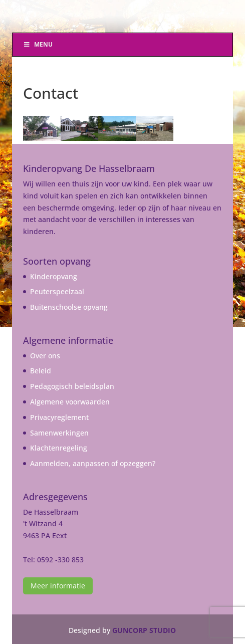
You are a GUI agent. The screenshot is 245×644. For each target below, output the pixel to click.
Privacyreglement (59, 417)
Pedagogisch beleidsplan (72, 386)
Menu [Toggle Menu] (38, 44)
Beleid (41, 371)
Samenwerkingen (59, 433)
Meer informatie (58, 586)
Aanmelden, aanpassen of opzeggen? (93, 463)
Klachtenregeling (59, 448)
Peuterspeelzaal (57, 291)
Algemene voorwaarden (70, 402)
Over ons (45, 356)
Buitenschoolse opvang (69, 307)
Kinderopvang (54, 276)
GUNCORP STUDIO (144, 630)
